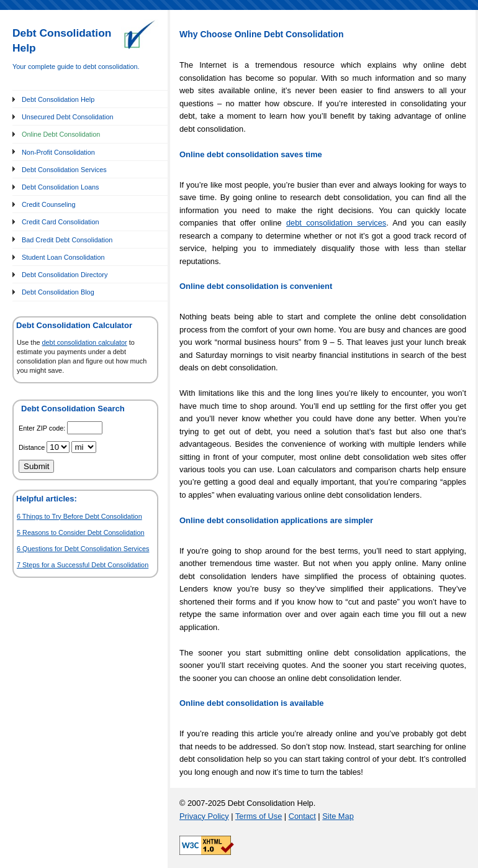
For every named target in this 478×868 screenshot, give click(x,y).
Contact (302, 816)
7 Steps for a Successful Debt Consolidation (83, 565)
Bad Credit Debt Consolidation (67, 240)
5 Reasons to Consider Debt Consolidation (81, 532)
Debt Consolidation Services (64, 170)
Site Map (338, 816)
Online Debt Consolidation (61, 134)
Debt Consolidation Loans (61, 187)
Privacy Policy (204, 816)
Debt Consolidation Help (58, 99)
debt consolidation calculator (85, 342)
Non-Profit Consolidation (58, 152)
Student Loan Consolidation (63, 257)
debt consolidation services (336, 223)
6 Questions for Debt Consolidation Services (83, 549)
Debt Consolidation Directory (65, 275)
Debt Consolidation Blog (58, 292)
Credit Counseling (48, 204)
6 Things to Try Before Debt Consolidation (79, 516)
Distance (33, 447)
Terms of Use (259, 816)
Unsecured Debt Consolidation (68, 117)
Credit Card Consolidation (61, 222)
